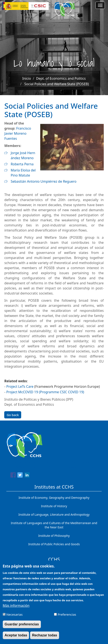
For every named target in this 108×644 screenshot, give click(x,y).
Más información (16, 609)
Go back (13, 415)
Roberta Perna (22, 164)
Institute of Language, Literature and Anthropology (54, 515)
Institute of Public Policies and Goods (54, 544)
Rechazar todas (44, 639)
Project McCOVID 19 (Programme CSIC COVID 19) (45, 392)
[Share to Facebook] (13, 476)
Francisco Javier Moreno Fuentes (18, 133)
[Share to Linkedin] (27, 476)
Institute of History (54, 506)
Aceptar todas (16, 639)
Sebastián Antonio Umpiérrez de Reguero (43, 181)
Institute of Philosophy (54, 536)
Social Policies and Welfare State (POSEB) (57, 84)
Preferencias (67, 618)
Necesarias (15, 618)
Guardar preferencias (22, 628)
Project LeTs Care (20, 386)
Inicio (27, 78)
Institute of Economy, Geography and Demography (54, 498)
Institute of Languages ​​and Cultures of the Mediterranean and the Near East (54, 525)
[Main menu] (100, 5)
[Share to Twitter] (20, 476)
